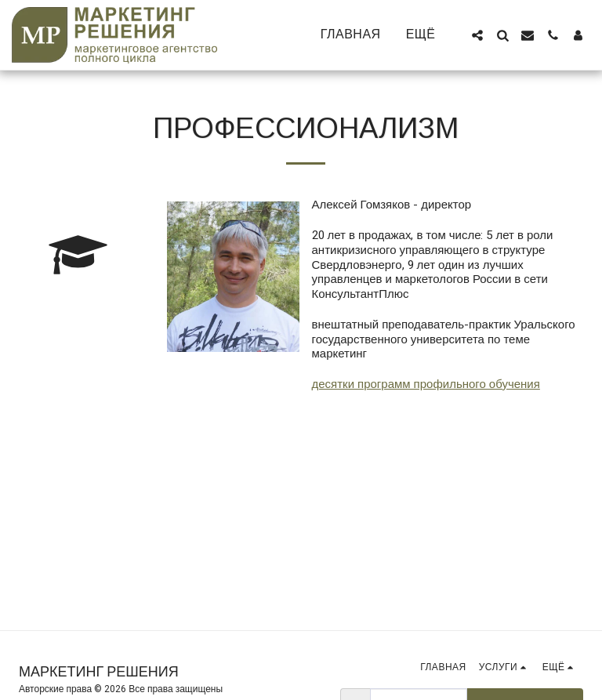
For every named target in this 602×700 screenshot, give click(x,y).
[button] (477, 35)
